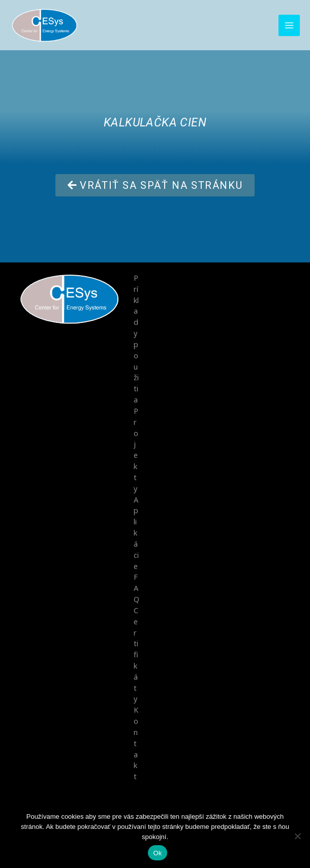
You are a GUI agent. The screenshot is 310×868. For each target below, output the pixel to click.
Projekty (136, 449)
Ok (157, 853)
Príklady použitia (136, 338)
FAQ (136, 587)
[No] (297, 836)
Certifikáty (136, 653)
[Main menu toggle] (289, 26)
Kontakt (136, 741)
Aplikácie (136, 531)
